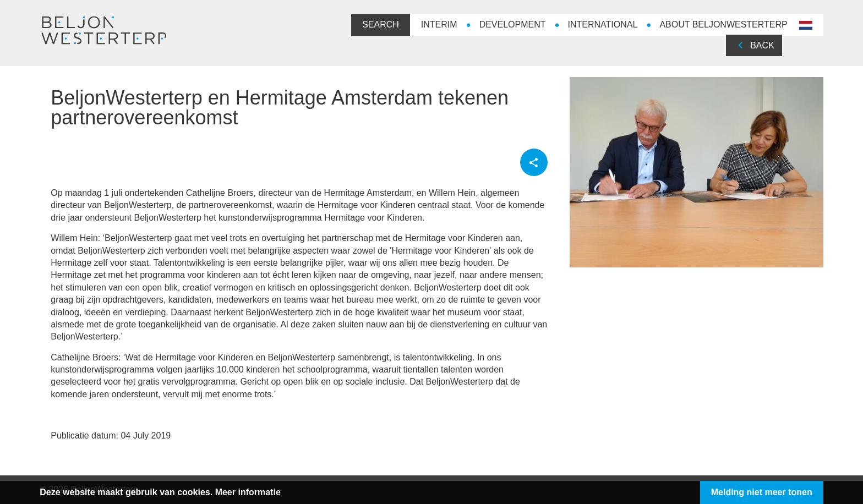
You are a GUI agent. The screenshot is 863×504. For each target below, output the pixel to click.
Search (366, 24)
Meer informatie (262, 492)
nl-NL (790, 26)
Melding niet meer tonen (747, 492)
